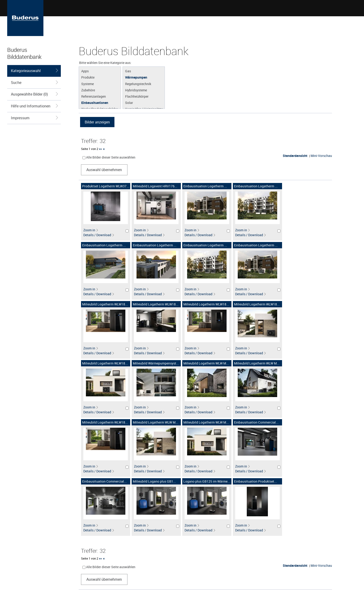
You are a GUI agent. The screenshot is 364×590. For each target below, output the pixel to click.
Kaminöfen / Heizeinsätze (144, 109)
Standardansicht (295, 156)
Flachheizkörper (137, 96)
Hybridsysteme (136, 90)
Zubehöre (88, 90)
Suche (35, 83)
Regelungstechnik (138, 84)
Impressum (35, 118)
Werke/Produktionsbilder (99, 109)
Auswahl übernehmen (104, 170)
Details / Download (99, 235)
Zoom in (91, 230)
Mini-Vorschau (321, 156)
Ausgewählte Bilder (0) (35, 94)
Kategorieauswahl (35, 71)
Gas (128, 71)
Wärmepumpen (136, 77)
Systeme (88, 84)
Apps (85, 71)
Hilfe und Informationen (35, 106)
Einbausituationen (95, 103)
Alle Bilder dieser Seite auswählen (111, 157)
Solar (129, 103)
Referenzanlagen (94, 96)
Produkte (88, 77)
